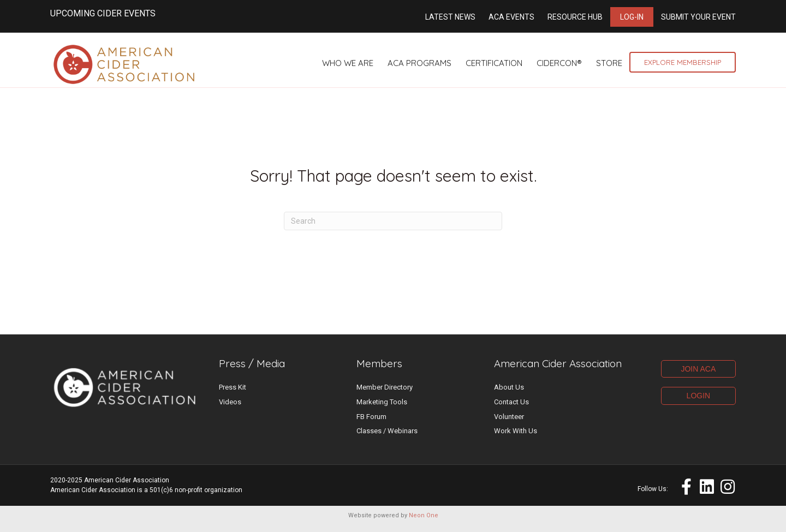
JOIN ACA (698, 375)
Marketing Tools (382, 408)
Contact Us (511, 408)
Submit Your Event (698, 17)
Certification (494, 63)
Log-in (632, 17)
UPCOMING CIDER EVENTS (103, 13)
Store (609, 63)
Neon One (424, 522)
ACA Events (511, 17)
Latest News (450, 17)
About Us (509, 394)
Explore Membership (683, 62)
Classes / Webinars (387, 437)
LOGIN (699, 402)
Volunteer (509, 423)
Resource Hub (575, 17)
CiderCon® (559, 63)
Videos (230, 408)
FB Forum (371, 423)
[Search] (393, 228)
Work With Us (516, 437)
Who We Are (348, 63)
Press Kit (233, 394)
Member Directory (385, 394)
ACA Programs (419, 63)
